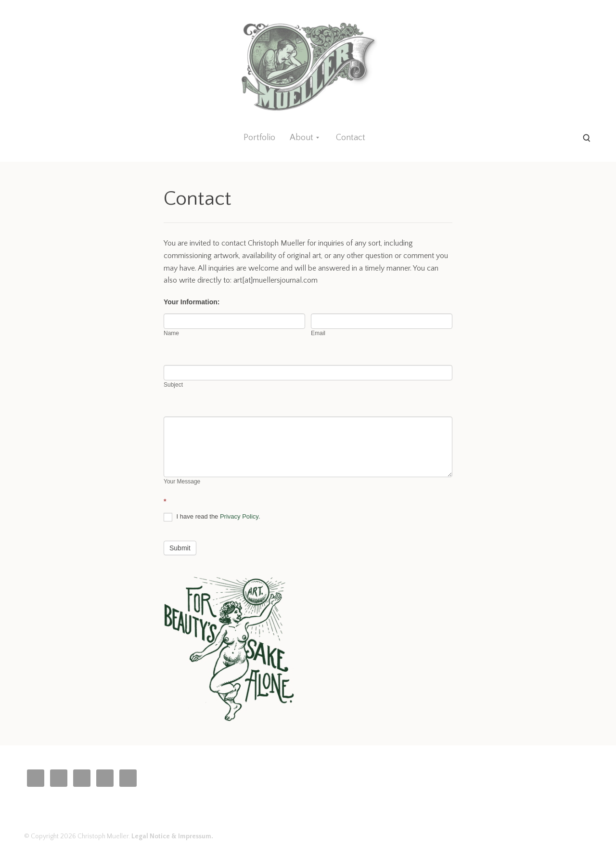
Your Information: (193, 302)
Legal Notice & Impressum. (172, 836)
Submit (180, 548)
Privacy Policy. (240, 517)
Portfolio (259, 138)
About (302, 138)
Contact (351, 138)
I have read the (212, 517)
